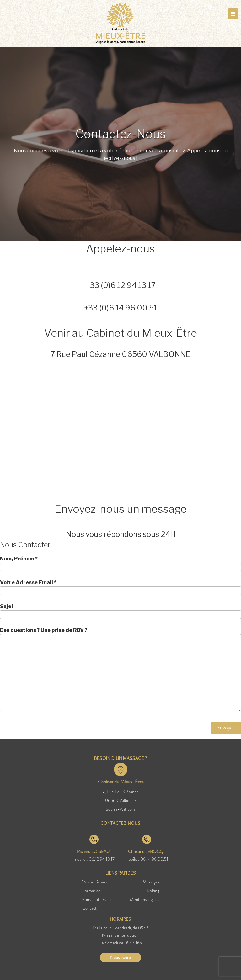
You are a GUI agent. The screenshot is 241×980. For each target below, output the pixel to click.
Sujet (120, 611)
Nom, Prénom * (120, 564)
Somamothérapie (97, 899)
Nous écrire (120, 958)
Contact (89, 908)
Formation (91, 891)
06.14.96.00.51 (154, 859)
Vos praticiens (94, 882)
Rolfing (153, 891)
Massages (151, 882)
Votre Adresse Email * (120, 587)
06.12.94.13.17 (102, 859)
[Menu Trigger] (233, 14)
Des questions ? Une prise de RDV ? (120, 669)
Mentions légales (145, 899)
